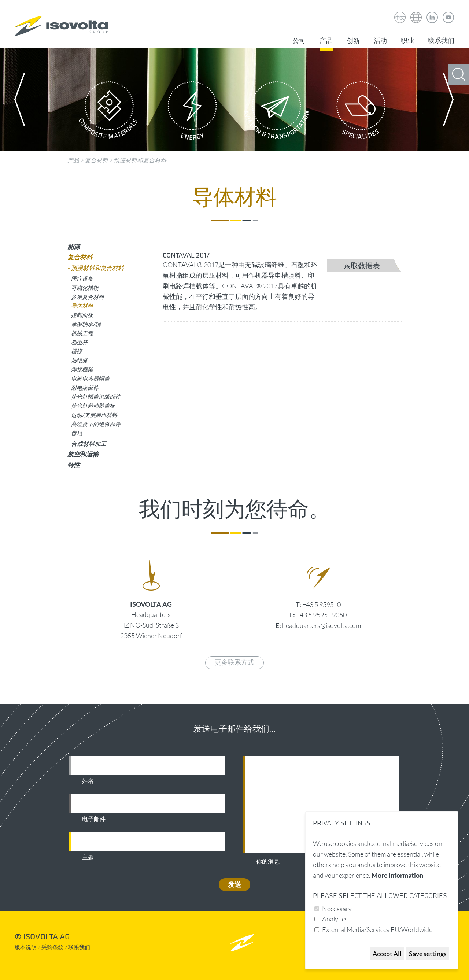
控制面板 (82, 315)
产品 (326, 41)
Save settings (428, 954)
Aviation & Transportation (277, 112)
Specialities (361, 112)
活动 (380, 41)
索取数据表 (362, 266)
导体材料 (82, 306)
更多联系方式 (234, 663)
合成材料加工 (89, 443)
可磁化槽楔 (85, 288)
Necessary (337, 909)
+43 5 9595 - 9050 (321, 615)
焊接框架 (82, 369)
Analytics (335, 919)
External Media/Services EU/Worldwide (377, 929)
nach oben (242, 942)
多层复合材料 (88, 297)
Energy (192, 112)
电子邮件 (94, 819)
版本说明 (26, 948)
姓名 (88, 781)
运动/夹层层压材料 (94, 415)
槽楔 (77, 351)
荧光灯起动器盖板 (93, 406)
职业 (407, 41)
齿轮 (77, 433)
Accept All (387, 954)
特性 (74, 465)
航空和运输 (83, 454)
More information (397, 875)
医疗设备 (82, 278)
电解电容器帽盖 (90, 378)
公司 (299, 41)
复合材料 (96, 160)
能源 (74, 247)
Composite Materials (108, 112)
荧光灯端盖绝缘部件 (96, 396)
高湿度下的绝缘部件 (96, 424)
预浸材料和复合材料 (140, 160)
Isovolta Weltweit (416, 12)
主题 (88, 858)
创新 (353, 41)
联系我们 (441, 41)
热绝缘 (79, 360)
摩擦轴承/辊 (86, 324)
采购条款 (52, 948)
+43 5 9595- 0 (322, 604)
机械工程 (82, 333)
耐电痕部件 (85, 388)
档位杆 (79, 342)
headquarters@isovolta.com (322, 625)
